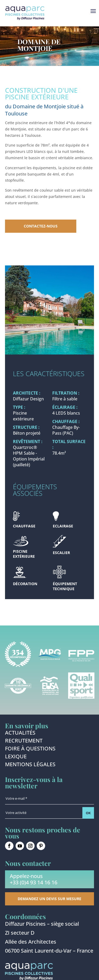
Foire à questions (30, 749)
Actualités (20, 734)
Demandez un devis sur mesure (49, 899)
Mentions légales (30, 765)
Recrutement (24, 741)
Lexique (16, 757)
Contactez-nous (41, 226)
